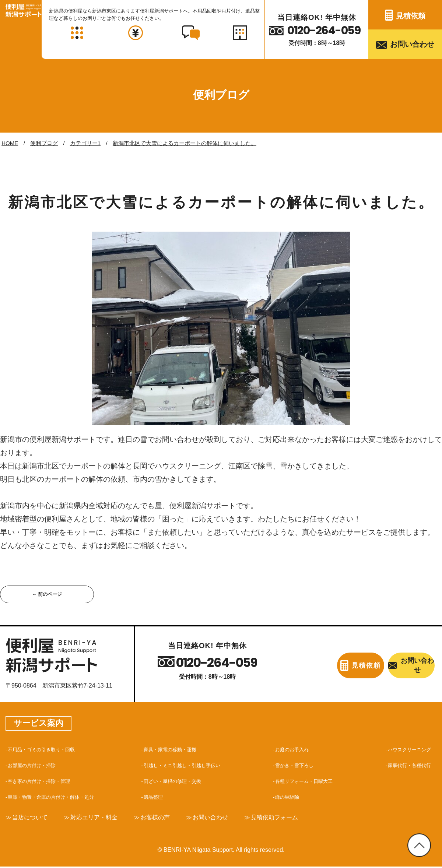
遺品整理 (155, 798)
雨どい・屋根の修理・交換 (179, 782)
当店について (33, 818)
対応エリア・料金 (103, 818)
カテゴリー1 (85, 143)
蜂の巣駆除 (287, 798)
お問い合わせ (412, 44)
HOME (10, 143)
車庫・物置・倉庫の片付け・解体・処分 (61, 798)
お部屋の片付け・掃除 (38, 766)
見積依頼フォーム (299, 818)
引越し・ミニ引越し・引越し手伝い (191, 766)
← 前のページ (47, 595)
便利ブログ (44, 143)
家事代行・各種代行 (404, 766)
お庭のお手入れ (293, 750)
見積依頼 (411, 16)
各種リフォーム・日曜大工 (308, 782)
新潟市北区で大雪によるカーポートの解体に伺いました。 (185, 143)
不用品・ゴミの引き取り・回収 (49, 750)
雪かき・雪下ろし (296, 766)
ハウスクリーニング (404, 750)
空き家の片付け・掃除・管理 (46, 782)
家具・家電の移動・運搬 (176, 750)
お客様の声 (169, 818)
